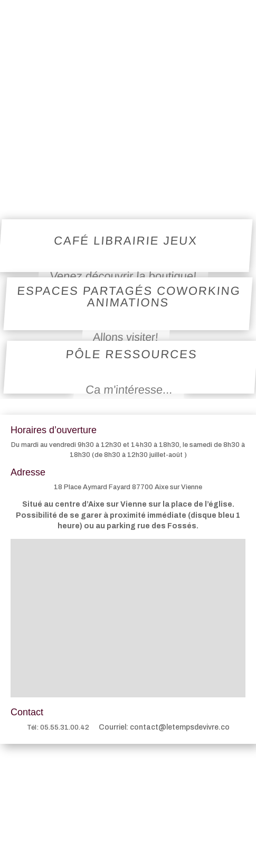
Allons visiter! (125, 337)
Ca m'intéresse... (129, 389)
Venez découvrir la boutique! (123, 276)
